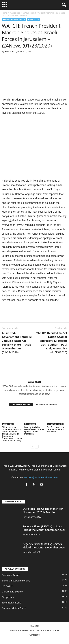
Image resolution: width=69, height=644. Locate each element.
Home (4, 13)
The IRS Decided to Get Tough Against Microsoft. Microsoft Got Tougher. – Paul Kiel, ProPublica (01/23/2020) (52, 343)
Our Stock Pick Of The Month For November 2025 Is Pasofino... (43, 510)
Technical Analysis (12, 603)
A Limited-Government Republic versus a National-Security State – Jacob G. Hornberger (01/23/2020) (17, 343)
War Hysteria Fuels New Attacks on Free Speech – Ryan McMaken (34, 430)
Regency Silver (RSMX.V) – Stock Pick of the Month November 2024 (44, 546)
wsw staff (9, 51)
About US (35, 626)
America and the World (14, 19)
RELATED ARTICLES (21, 405)
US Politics (8, 586)
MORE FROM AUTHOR (47, 405)
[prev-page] (32, 447)
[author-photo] (34, 369)
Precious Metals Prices (14, 608)
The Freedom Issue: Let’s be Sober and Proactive (56, 429)
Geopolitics (15, 13)
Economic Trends (55, 424)
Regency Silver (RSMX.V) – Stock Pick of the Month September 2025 (44, 528)
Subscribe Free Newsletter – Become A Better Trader (34, 630)
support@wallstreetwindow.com (41, 477)
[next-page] (37, 447)
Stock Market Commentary (16, 581)
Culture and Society (12, 592)
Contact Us (35, 635)
